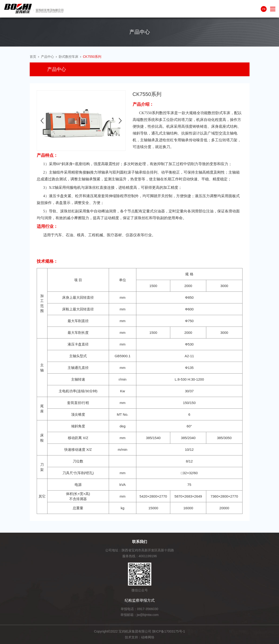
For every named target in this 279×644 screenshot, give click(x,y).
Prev (42, 121)
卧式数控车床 (69, 57)
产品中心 (47, 57)
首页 (33, 57)
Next (120, 121)
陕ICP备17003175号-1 (169, 631)
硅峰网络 (148, 637)
